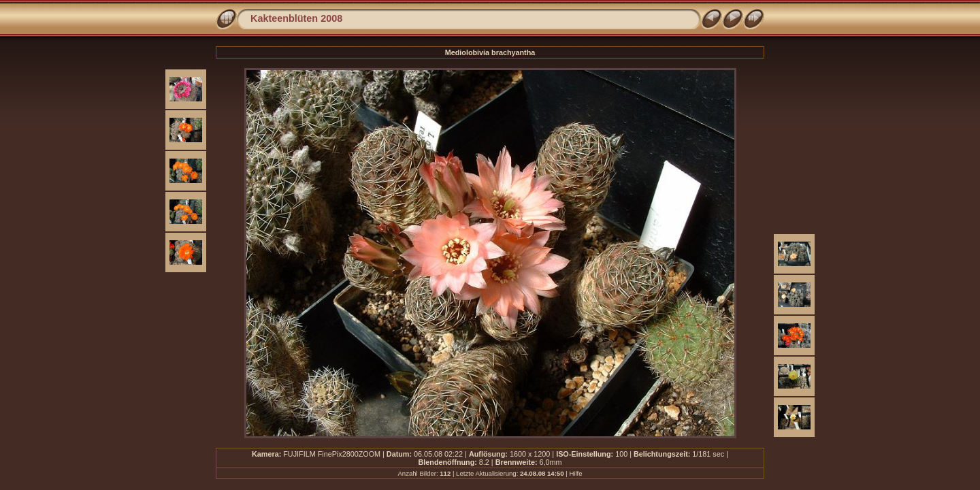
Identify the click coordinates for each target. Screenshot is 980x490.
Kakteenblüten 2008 (296, 18)
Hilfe (575, 473)
